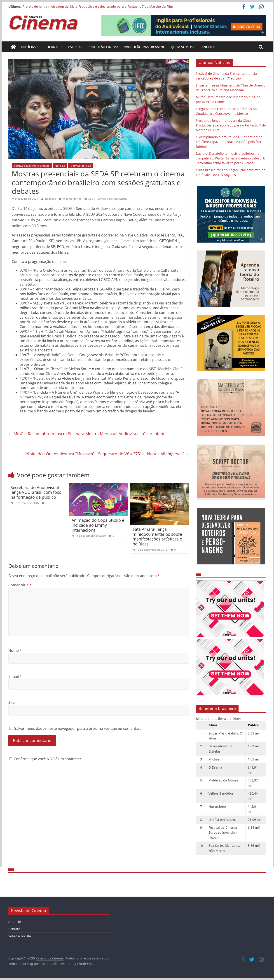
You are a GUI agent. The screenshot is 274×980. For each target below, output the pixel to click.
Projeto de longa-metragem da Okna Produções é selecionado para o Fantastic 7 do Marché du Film (98, 6)
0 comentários (70, 199)
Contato (14, 929)
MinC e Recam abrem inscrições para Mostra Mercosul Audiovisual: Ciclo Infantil (88, 434)
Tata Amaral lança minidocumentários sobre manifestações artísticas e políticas (157, 537)
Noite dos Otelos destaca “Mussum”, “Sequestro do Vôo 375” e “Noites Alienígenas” (108, 454)
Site (12, 702)
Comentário (20, 585)
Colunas (52, 47)
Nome (15, 650)
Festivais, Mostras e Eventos (32, 166)
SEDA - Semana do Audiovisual (108, 199)
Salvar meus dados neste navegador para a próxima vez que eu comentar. (77, 728)
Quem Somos (182, 47)
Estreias (75, 47)
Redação (51, 199)
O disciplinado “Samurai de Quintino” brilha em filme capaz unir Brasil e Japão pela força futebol (230, 142)
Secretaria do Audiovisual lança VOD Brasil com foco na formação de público (36, 492)
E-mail (15, 676)
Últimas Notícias (81, 166)
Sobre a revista (20, 936)
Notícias (28, 47)
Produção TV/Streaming (145, 47)
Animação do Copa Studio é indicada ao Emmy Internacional (98, 525)
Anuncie (208, 47)
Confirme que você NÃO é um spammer (45, 759)
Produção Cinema (103, 47)
